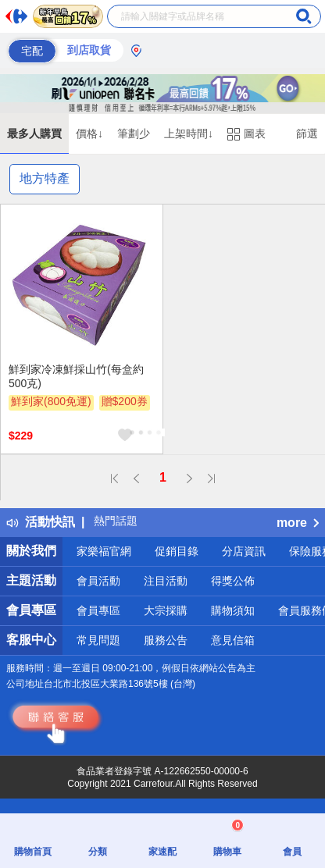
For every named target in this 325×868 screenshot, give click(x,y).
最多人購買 (34, 133)
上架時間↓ (189, 133)
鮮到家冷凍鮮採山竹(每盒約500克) (76, 376)
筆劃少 (134, 133)
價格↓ (89, 133)
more (298, 523)
